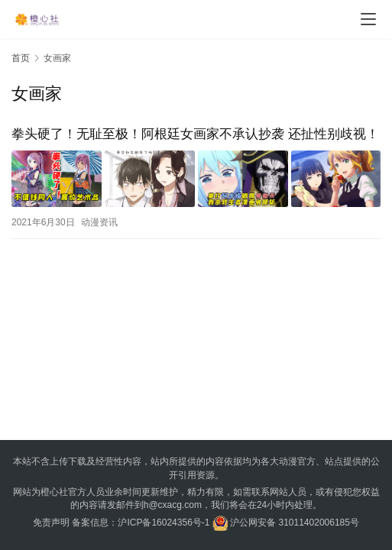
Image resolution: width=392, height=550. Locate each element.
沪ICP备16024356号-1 (164, 522)
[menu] (368, 19)
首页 (21, 58)
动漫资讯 (99, 222)
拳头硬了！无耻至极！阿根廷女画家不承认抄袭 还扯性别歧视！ (195, 134)
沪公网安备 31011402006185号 (286, 522)
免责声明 (51, 522)
